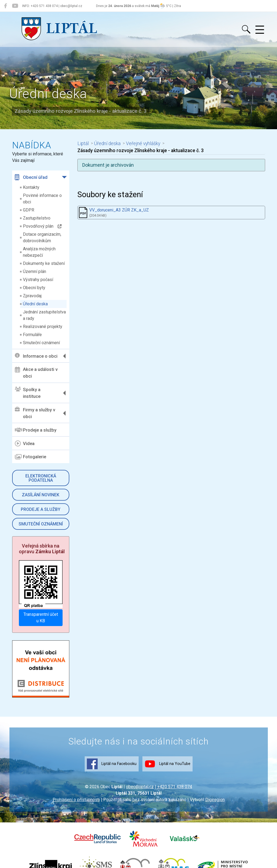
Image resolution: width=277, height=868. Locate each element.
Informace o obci (36, 356)
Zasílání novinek (41, 495)
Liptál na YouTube (167, 764)
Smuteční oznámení (41, 343)
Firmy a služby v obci (35, 413)
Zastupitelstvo (37, 218)
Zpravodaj (32, 296)
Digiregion (215, 800)
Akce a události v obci (36, 373)
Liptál (83, 143)
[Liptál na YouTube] (15, 6)
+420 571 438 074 (175, 787)
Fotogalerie (30, 457)
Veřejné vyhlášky (143, 143)
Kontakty (31, 187)
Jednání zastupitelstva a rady (44, 315)
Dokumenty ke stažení (44, 263)
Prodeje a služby (36, 430)
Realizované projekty (43, 327)
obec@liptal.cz (140, 787)
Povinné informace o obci (42, 199)
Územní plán (35, 271)
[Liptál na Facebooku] (6, 6)
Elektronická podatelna (41, 478)
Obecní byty (34, 288)
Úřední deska (35, 304)
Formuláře (32, 335)
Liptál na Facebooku (112, 764)
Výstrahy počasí (38, 280)
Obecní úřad (31, 177)
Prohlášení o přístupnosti (76, 800)
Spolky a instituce (28, 393)
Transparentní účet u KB (41, 618)
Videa (25, 443)
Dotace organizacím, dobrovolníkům (42, 237)
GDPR (29, 210)
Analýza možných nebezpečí (39, 252)
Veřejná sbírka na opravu (42, 549)
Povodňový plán (42, 226)
